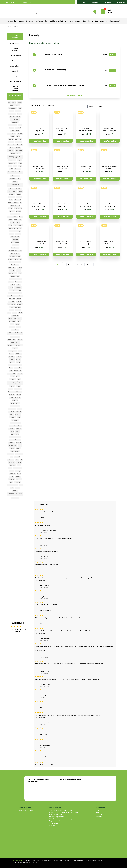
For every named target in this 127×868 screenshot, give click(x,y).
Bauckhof (18, 128)
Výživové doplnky (87, 21)
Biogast (11, 139)
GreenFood (12, 228)
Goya (18, 222)
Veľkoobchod (119, 2)
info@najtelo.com (25, 2)
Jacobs (18, 270)
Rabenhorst (18, 389)
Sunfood (12, 448)
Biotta (12, 148)
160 (82, 264)
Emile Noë (16, 203)
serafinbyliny (13, 426)
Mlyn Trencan (15, 316)
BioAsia (12, 136)
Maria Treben (11, 296)
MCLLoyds (12, 302)
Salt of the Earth (15, 406)
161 (87, 264)
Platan (13, 376)
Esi (21, 203)
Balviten (12, 128)
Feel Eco (19, 211)
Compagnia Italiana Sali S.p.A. (15, 185)
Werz (11, 482)
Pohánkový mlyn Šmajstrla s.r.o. (15, 383)
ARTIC (20, 125)
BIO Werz (20, 134)
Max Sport (20, 296)
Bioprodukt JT (12, 145)
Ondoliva (12, 362)
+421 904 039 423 (9, 2)
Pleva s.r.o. (13, 379)
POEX (19, 379)
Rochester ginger (15, 403)
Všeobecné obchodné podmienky (61, 810)
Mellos (11, 307)
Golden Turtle (18, 220)
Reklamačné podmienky (58, 815)
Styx (20, 446)
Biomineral (18, 139)
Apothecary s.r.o (15, 119)
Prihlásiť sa (106, 2)
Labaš (18, 285)
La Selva (12, 285)
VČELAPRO (13, 465)
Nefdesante (19, 345)
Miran (9, 313)
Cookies (52, 825)
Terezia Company (15, 451)
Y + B (21, 485)
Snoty (12, 431)
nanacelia (12, 327)
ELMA (10, 203)
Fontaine (17, 214)
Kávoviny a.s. (13, 279)
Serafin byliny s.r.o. (15, 423)
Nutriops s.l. (12, 357)
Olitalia (18, 359)
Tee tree (18, 448)
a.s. (9, 102)
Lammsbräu (18, 287)
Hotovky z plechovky (15, 256)
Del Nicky (12, 194)
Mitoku (15, 313)
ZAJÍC (12, 488)
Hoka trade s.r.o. (13, 251)
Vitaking (18, 471)
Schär (12, 414)
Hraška (10, 259)
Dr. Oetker (19, 197)
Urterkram (19, 462)
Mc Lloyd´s (12, 299)
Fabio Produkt (18, 208)
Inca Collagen (15, 265)
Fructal (10, 220)
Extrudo (10, 208)
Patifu (11, 371)
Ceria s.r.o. (18, 169)
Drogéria (52, 21)
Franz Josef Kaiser (13, 217)
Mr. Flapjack (12, 321)
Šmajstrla (19, 429)
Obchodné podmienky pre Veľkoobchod (64, 812)
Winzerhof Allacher (13, 485)
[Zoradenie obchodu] (104, 106)
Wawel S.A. (12, 479)
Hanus (12, 234)
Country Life (18, 189)
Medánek (20, 304)
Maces (10, 293)
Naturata (20, 340)
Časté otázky (54, 823)
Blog (98, 812)
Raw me (19, 395)
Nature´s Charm (15, 342)
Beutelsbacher (12, 134)
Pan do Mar (18, 368)
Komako (11, 282)
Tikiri (12, 457)
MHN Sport (18, 307)
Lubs (19, 290)
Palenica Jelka (12, 365)
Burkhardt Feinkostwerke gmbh (15, 157)
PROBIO (18, 386)
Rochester (15, 400)
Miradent (18, 310)
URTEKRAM (11, 462)
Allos (20, 108)
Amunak (18, 111)
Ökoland (19, 357)
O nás (98, 810)
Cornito (11, 189)
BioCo (18, 136)
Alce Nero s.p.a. (13, 108)
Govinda (13, 222)
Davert (20, 191)
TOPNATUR (11, 460)
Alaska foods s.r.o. (15, 105)
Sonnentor (18, 440)
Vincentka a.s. (17, 468)
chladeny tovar (15, 176)
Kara (18, 276)
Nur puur (12, 354)
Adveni (14, 102)
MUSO (19, 321)
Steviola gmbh (13, 446)
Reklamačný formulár (57, 817)
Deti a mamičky (41, 21)
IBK (21, 259)
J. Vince (20, 268)
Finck (12, 214)
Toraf (17, 460)
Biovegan (18, 148)
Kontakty (99, 817)
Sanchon (12, 412)
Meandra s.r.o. (12, 304)
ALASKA (20, 102)
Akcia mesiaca (12, 21)
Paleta (11, 368)
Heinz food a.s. (15, 248)
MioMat (12, 310)
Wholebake (17, 482)
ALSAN (12, 111)
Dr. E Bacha (11, 197)
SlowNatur (12, 429)
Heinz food (15, 245)
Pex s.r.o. (20, 374)
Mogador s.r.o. (12, 318)
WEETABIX (19, 479)
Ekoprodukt (18, 200)
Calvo (10, 166)
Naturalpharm (12, 340)
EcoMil (11, 200)
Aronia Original (12, 125)
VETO (10, 468)
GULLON (19, 228)
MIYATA (20, 313)
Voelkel (12, 477)
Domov (82, 2)
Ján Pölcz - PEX (13, 273)
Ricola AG (18, 398)
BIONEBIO (11, 142)
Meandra (19, 302)
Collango (15, 182)
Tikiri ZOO (17, 457)
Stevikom (19, 443)
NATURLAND (11, 345)
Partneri (99, 815)
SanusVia (18, 412)
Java (20, 273)
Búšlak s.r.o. (12, 160)
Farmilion (12, 211)
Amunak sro (12, 114)
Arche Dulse (15, 122)
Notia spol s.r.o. (13, 351)
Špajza (77, 21)
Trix (21, 460)
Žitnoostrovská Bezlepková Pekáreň (15, 494)
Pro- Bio (12, 386)
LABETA (11, 287)
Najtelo (17, 324)
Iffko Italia (18, 262)
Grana (10, 225)
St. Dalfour (12, 443)
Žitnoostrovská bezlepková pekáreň (108, 21)
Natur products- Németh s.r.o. (15, 333)
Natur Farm (15, 330)
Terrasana (11, 454)
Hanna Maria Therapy (15, 231)
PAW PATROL (18, 371)
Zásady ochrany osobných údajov (61, 819)
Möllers (20, 318)
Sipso (19, 426)
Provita (11, 389)
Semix (19, 417)
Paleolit (20, 365)
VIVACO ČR (12, 474)
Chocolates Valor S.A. (15, 179)
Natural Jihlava (15, 337)
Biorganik (20, 145)
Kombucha (18, 282)
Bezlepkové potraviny (27, 21)
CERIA (11, 169)
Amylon (19, 114)
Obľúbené (94, 2)
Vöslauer (18, 477)
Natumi (19, 327)
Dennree (18, 194)
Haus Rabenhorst (15, 237)
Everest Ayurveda (15, 206)
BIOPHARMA (18, 142)
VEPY (19, 465)
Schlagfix (18, 414)
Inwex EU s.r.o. (12, 268)
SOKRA (18, 431)
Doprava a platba (56, 821)
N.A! (12, 324)
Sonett (11, 440)
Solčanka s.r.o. (15, 434)
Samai (20, 409)
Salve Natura (12, 409)
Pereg (9, 374)
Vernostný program (26, 810)
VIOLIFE (12, 471)
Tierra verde (19, 454)
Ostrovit (18, 362)
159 (77, 264)
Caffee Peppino (13, 163)
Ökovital (12, 359)
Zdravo (18, 488)
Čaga (20, 163)
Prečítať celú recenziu (40, 580)
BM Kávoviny (19, 150)
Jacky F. (12, 270)
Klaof (19, 279)
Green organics (18, 225)
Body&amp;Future (15, 153)
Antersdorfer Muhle (15, 117)
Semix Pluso (15, 420)
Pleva (18, 376)
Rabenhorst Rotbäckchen (15, 392)
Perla (14, 374)
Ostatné (70, 21)
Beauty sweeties (15, 131)
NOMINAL (15, 348)
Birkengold (11, 150)
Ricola (11, 398)
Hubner (16, 259)
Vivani (19, 474)
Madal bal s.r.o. (18, 293)
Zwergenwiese (15, 498)
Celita (15, 166)
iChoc (12, 262)
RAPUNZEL (12, 395)
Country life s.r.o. (12, 191)
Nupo (20, 351)
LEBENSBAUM (13, 290)
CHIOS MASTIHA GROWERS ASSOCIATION (15, 172)
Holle (20, 251)
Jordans (13, 276)
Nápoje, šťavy (61, 21)
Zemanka (15, 491)
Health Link (15, 239)
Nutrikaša (18, 354)
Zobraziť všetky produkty (75, 95)
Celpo (20, 166)
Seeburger (12, 417)
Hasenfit (18, 234)
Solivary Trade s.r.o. (15, 437)
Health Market (15, 242)
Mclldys (19, 299)
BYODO (19, 160)
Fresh (21, 217)
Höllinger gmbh (15, 254)
